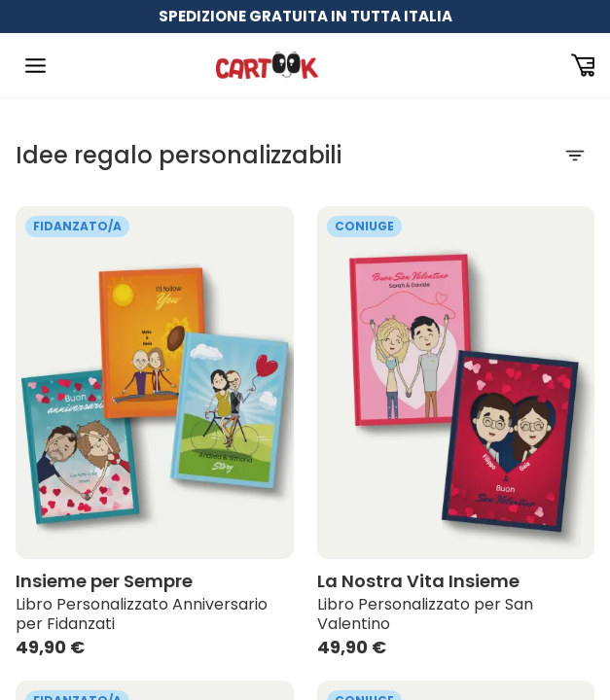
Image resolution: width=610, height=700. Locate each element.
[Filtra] (575, 156)
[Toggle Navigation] (35, 65)
